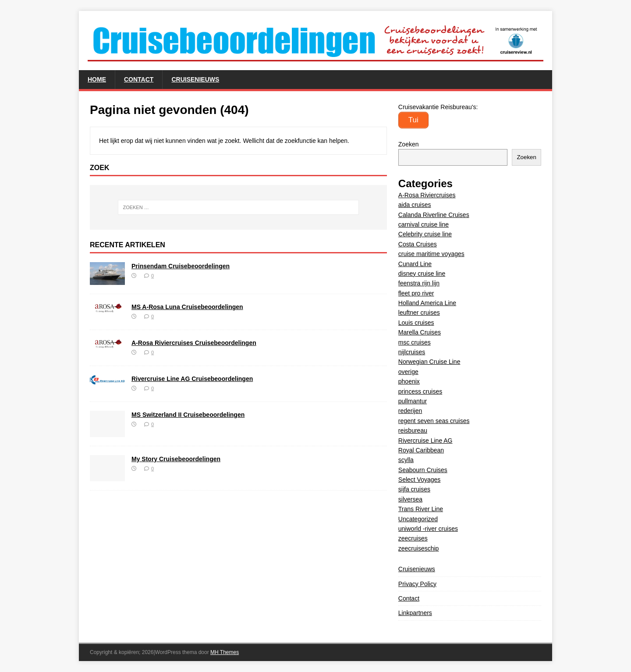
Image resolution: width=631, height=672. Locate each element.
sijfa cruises (414, 489)
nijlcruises (412, 352)
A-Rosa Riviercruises (427, 195)
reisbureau (413, 430)
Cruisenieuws (195, 79)
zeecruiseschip (419, 548)
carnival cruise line (424, 224)
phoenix (409, 381)
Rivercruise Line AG (425, 441)
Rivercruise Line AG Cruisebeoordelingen (192, 379)
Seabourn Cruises (423, 470)
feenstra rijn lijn (419, 283)
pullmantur (413, 401)
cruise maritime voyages (431, 254)
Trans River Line (421, 509)
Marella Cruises (420, 332)
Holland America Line (427, 303)
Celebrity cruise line (425, 234)
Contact (139, 79)
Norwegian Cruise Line (429, 362)
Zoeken (409, 144)
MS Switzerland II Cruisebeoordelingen (188, 415)
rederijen (410, 411)
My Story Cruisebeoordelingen (176, 459)
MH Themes (225, 652)
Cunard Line (415, 264)
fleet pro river (416, 293)
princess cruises (420, 391)
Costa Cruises (418, 244)
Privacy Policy (417, 584)
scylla (406, 460)
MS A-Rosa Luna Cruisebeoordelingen (187, 307)
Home (97, 79)
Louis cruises (416, 323)
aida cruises (415, 205)
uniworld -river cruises (428, 529)
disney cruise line (422, 274)
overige (408, 372)
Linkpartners (415, 613)
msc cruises (415, 342)
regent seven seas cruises (434, 421)
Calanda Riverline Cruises (434, 215)
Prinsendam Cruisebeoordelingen (181, 266)
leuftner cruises (419, 313)
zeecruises (413, 538)
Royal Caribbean (421, 450)
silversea (410, 499)
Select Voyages (420, 480)
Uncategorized (418, 519)
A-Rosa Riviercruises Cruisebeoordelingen (194, 343)
